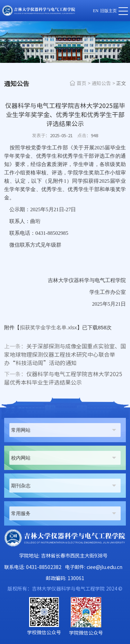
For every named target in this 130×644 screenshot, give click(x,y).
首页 (81, 83)
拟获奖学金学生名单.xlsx (48, 327)
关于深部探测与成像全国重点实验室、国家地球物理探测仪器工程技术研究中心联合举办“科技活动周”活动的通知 (65, 355)
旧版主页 (109, 11)
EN (96, 11)
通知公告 (101, 83)
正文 (121, 83)
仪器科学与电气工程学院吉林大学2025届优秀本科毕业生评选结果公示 (63, 378)
